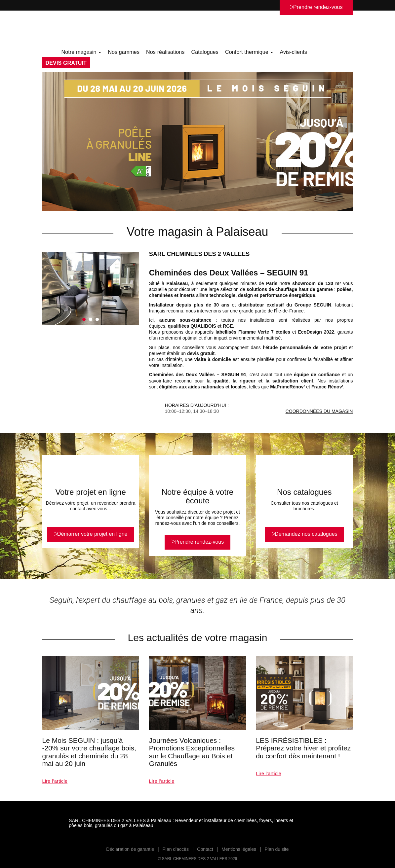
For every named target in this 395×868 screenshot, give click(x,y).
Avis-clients (293, 52)
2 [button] (91, 319)
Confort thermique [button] (249, 52)
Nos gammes (124, 52)
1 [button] (84, 319)
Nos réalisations (165, 52)
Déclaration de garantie (130, 849)
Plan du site (276, 849)
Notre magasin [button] (81, 52)
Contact (205, 849)
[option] (198, 141)
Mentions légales (239, 849)
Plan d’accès (176, 849)
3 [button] (97, 319)
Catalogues (205, 52)
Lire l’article (55, 781)
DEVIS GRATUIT (66, 63)
